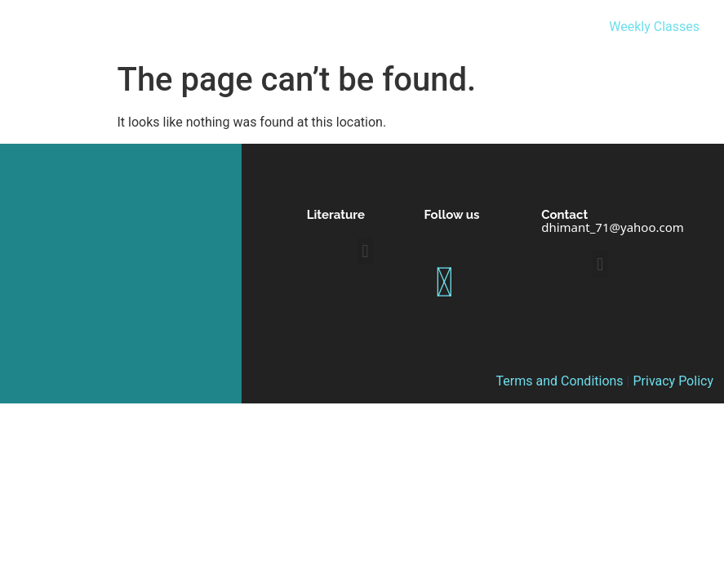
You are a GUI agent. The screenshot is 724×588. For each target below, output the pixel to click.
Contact (564, 215)
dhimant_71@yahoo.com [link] (613, 227)
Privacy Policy (673, 381)
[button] (365, 251)
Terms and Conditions (560, 381)
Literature (336, 215)
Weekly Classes (654, 27)
